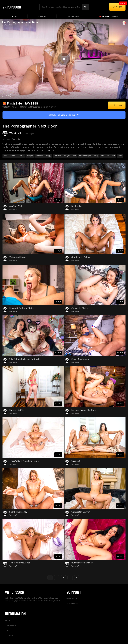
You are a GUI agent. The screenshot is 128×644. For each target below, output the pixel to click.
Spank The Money (18, 512)
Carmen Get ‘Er (17, 410)
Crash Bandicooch (80, 359)
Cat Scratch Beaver (81, 512)
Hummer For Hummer (82, 563)
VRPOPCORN (12, 7)
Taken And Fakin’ (18, 257)
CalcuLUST (77, 461)
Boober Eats (77, 206)
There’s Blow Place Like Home (24, 461)
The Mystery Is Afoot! (20, 563)
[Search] (85, 7)
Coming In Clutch (80, 308)
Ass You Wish (16, 206)
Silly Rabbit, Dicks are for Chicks (25, 359)
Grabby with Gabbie (81, 257)
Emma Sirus (17, 139)
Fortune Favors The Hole (83, 410)
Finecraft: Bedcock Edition (22, 308)
